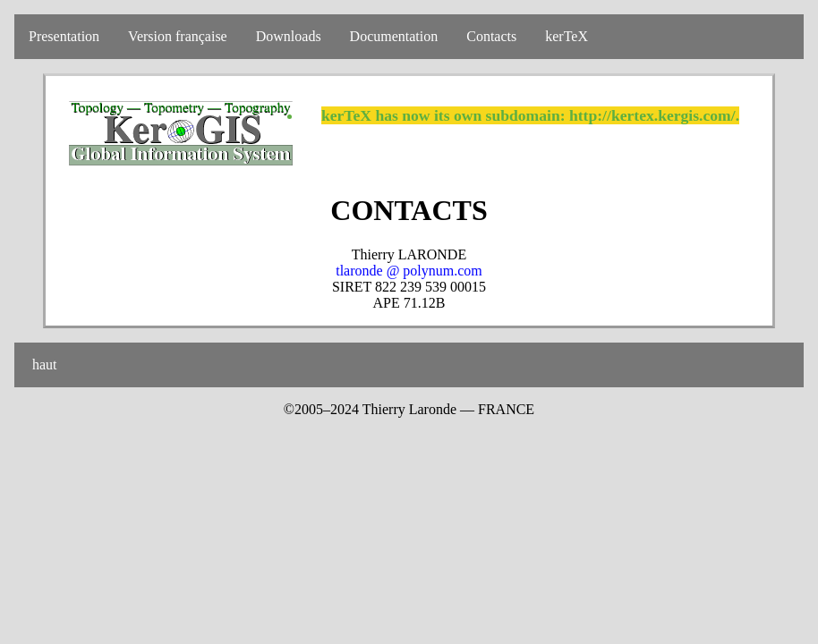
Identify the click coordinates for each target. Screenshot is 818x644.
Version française (178, 36)
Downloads (289, 36)
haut (43, 364)
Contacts (491, 36)
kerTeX (567, 36)
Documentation (394, 36)
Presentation (64, 36)
